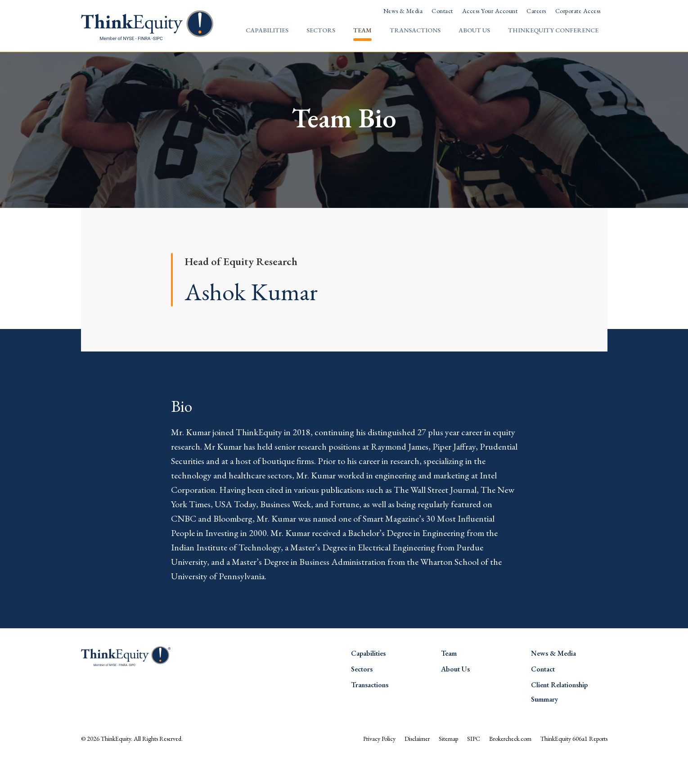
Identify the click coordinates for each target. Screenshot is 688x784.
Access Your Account (490, 11)
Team (362, 30)
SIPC (474, 763)
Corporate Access (578, 11)
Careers (536, 11)
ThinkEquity (116, 763)
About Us (474, 30)
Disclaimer (417, 763)
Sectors (321, 30)
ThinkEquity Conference (553, 30)
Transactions (415, 30)
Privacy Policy (379, 763)
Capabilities (267, 30)
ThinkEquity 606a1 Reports (574, 763)
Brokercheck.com (510, 763)
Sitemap (448, 763)
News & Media (403, 11)
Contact (442, 11)
